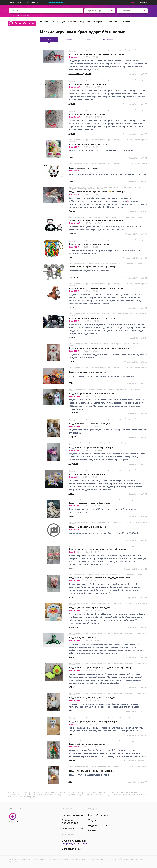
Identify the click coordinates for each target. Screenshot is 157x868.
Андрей (72, 437)
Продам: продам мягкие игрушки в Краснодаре (91, 771)
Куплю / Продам (50, 22)
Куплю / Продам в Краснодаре (78, 50)
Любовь (72, 233)
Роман (72, 711)
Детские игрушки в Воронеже (120, 344)
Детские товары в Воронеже (99, 344)
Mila (70, 782)
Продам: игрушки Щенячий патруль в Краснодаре (93, 721)
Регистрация (143, 2)
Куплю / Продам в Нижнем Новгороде (81, 187)
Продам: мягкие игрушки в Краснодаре (87, 372)
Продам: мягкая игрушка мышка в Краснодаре (91, 447)
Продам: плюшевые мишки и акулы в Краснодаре (92, 318)
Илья (71, 383)
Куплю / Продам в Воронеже (78, 344)
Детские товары (72, 22)
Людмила (73, 413)
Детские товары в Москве (96, 217)
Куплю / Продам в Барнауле (77, 389)
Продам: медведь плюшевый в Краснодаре (89, 423)
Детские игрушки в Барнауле (118, 389)
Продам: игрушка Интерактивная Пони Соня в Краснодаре (97, 288)
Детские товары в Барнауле (98, 389)
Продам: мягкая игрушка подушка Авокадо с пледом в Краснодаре (101, 668)
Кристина (73, 277)
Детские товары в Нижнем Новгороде (108, 187)
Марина (72, 760)
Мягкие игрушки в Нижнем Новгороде (91, 189)
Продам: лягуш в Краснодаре (82, 638)
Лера (71, 157)
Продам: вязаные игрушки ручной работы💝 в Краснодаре (97, 192)
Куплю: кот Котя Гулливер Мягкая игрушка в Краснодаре (96, 220)
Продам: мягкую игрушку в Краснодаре (87, 84)
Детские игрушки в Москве (115, 217)
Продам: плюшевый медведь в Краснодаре (89, 503)
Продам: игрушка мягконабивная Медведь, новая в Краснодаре (99, 348)
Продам (69, 40)
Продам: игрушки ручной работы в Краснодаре (91, 393)
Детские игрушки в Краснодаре (123, 50)
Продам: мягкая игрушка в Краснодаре (87, 114)
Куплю (89, 40)
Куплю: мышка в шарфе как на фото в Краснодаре (93, 267)
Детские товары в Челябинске (100, 314)
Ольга (71, 257)
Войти (133, 2)
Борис (71, 308)
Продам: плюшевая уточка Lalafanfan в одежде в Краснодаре (98, 549)
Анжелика (73, 627)
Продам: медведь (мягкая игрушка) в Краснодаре (92, 698)
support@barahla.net (74, 844)
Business (73, 337)
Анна (71, 568)
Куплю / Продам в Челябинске (78, 314)
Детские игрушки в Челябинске (122, 314)
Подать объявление (56, 2)
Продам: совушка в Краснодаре (84, 168)
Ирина (72, 104)
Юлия (71, 361)
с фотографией (107, 39)
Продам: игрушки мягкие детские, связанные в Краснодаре (97, 54)
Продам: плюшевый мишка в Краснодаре (88, 144)
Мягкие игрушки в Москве (134, 217)
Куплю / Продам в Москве (77, 217)
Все (49, 40)
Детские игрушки (96, 22)
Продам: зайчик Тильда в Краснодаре (87, 744)
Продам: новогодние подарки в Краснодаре (90, 244)
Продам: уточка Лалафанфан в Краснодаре (89, 608)
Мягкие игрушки (119, 22)
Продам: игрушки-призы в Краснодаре (87, 474)
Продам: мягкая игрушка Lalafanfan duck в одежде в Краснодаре (99, 578)
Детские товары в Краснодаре (100, 50)
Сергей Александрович (80, 74)
